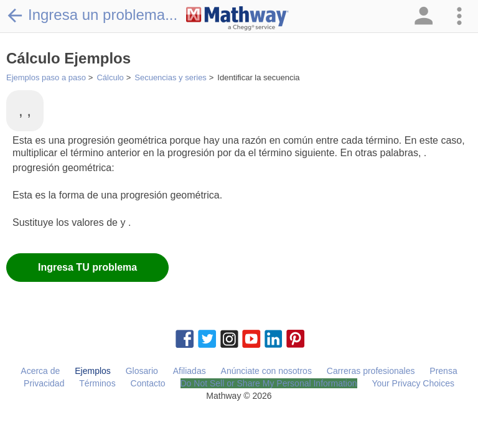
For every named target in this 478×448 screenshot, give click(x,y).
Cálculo (110, 77)
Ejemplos (93, 371)
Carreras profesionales (371, 371)
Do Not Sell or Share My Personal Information (269, 383)
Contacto (148, 383)
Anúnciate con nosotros (266, 371)
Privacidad (44, 383)
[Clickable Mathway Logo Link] (237, 19)
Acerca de (40, 371)
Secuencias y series (171, 77)
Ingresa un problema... (92, 15)
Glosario (142, 371)
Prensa (443, 371)
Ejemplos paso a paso (46, 77)
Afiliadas (190, 371)
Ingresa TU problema (87, 267)
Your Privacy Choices (413, 383)
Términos (97, 383)
